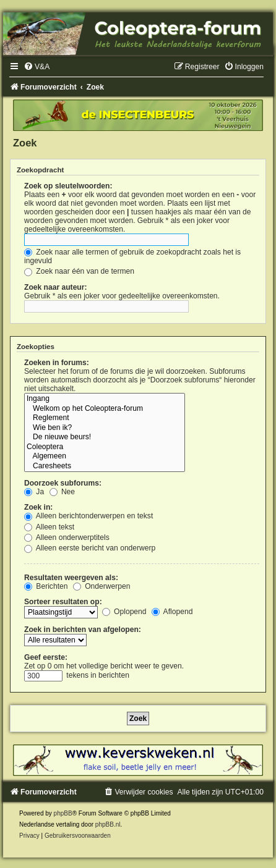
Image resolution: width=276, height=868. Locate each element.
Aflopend (172, 612)
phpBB (63, 813)
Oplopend (124, 612)
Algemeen (105, 457)
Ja (34, 492)
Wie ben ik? (105, 428)
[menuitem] (37, 67)
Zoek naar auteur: (55, 287)
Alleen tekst (49, 527)
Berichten (46, 586)
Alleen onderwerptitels (67, 537)
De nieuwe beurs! (105, 437)
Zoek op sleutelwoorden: (68, 186)
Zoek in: (38, 507)
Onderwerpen (102, 586)
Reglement (105, 418)
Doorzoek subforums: (63, 483)
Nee (63, 492)
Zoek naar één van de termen (79, 271)
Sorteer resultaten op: (63, 602)
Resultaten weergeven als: (71, 578)
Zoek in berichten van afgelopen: (83, 630)
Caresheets (105, 466)
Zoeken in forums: (57, 363)
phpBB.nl (108, 824)
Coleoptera (105, 447)
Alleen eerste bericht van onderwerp (90, 548)
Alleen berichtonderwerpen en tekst (88, 516)
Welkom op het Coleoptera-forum (105, 409)
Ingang (105, 399)
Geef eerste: (46, 657)
